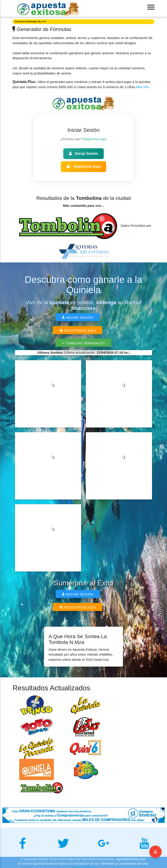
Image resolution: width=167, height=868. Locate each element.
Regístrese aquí (95, 139)
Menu (156, 852)
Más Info (143, 87)
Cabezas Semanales (83, 343)
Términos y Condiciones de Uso (124, 863)
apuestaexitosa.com (131, 859)
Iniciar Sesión (83, 154)
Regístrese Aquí (84, 167)
